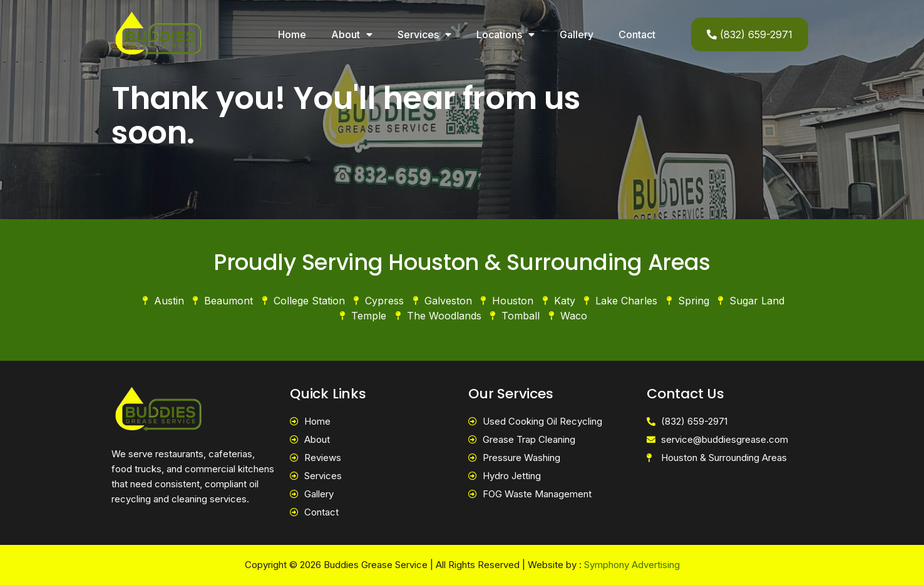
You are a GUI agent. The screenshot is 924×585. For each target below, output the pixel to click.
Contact (637, 34)
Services (424, 34)
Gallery (577, 34)
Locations (506, 34)
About (352, 34)
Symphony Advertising (632, 565)
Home (292, 34)
